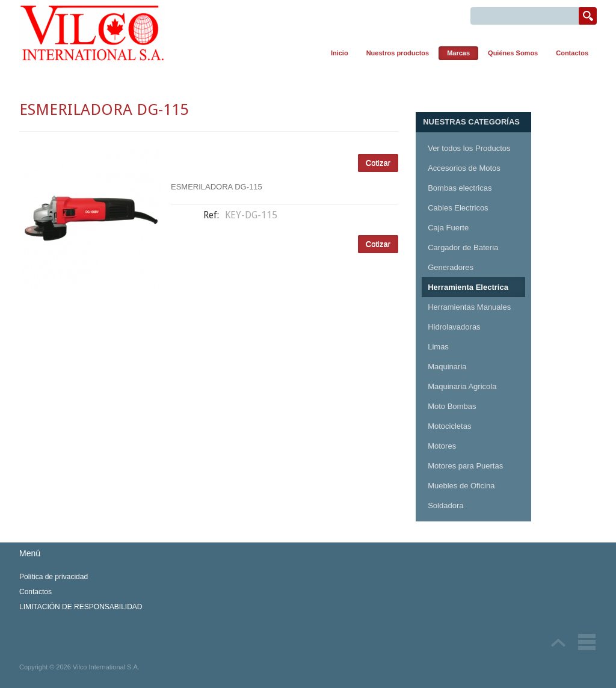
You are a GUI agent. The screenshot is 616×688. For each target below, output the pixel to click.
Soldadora (445, 505)
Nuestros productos (398, 53)
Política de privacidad (54, 577)
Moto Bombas (452, 406)
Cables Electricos (458, 208)
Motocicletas (449, 426)
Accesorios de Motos (464, 168)
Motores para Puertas (465, 466)
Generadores (451, 267)
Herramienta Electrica (468, 287)
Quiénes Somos (513, 53)
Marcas (458, 53)
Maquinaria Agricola (462, 386)
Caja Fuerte (448, 228)
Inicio (340, 53)
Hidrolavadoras (454, 327)
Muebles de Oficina (461, 486)
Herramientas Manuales (469, 307)
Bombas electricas (460, 188)
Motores (442, 446)
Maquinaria (447, 367)
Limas (438, 347)
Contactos (572, 53)
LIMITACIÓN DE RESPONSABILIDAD (81, 607)
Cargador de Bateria (463, 247)
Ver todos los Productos (469, 148)
